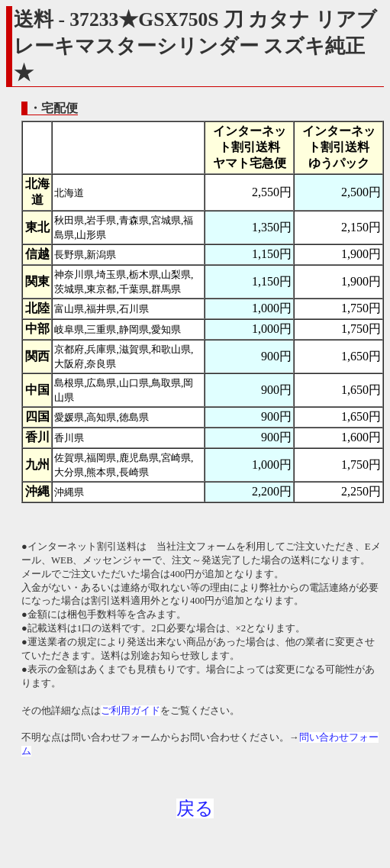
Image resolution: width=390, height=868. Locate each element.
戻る (195, 808)
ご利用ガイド (131, 711)
